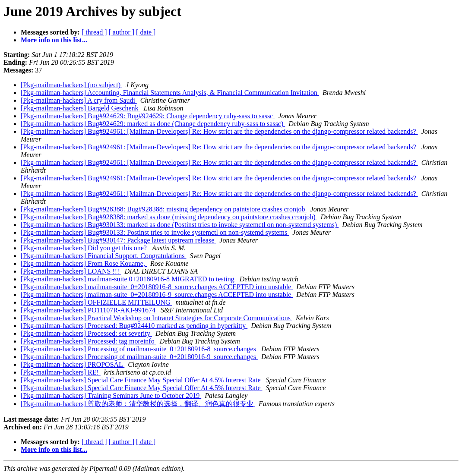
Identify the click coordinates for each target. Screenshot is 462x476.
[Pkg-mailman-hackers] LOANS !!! (71, 271)
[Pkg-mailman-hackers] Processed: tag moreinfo (89, 341)
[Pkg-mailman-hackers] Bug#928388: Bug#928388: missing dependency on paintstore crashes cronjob (164, 209)
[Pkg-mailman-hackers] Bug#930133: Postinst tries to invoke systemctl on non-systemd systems (155, 232)
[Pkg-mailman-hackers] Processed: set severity (86, 333)
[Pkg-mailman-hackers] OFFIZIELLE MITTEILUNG (97, 302)
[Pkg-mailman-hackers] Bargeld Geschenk (81, 108)
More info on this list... (54, 40)
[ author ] (122, 32)
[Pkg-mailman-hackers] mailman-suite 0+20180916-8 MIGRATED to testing (128, 279)
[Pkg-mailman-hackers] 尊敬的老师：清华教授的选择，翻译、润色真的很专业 (138, 404)
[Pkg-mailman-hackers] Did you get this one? (85, 248)
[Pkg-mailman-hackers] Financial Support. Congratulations (103, 256)
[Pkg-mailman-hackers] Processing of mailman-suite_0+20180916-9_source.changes (139, 357)
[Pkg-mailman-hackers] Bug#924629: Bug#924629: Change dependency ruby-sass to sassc (148, 116)
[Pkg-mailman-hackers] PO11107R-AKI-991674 (89, 310)
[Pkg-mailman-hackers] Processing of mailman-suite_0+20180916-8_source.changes (139, 349)
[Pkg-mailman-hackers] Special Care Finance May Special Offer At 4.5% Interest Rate (142, 380)
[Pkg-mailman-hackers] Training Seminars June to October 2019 (111, 396)
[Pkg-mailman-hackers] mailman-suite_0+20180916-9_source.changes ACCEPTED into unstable (157, 295)
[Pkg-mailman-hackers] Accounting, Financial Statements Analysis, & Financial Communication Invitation (170, 93)
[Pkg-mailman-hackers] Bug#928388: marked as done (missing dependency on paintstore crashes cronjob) (169, 217)
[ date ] (146, 32)
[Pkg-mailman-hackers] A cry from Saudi (79, 100)
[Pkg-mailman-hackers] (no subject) (71, 85)
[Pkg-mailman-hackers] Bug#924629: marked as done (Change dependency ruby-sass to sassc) (153, 124)
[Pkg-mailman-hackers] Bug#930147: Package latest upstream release (118, 240)
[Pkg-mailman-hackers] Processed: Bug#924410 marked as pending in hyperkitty (134, 326)
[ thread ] (94, 32)
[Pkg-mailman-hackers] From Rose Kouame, (84, 263)
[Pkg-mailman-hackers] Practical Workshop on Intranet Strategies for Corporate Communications (157, 318)
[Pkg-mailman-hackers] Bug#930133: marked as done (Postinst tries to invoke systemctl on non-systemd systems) (180, 225)
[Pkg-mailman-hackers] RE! (61, 372)
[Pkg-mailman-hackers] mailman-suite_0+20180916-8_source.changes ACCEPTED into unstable (157, 287)
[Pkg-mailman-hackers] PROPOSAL (73, 364)
